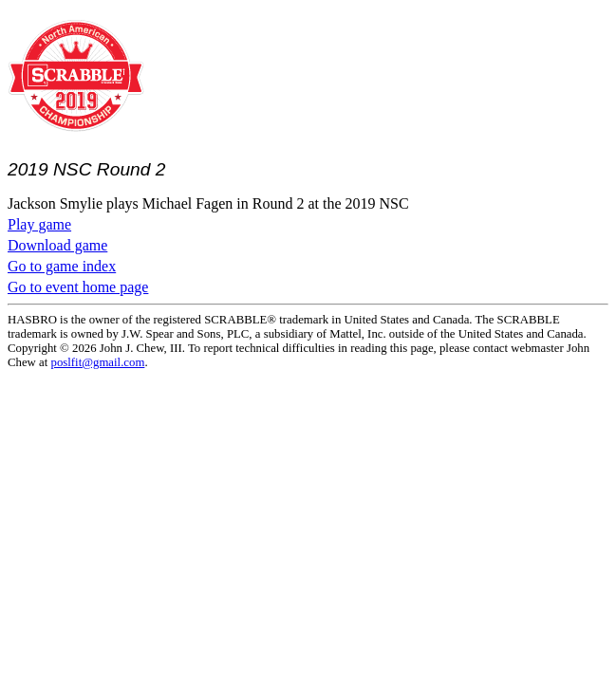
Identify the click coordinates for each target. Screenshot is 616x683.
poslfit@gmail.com (98, 362)
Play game (39, 224)
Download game (57, 245)
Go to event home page (78, 287)
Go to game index (62, 266)
